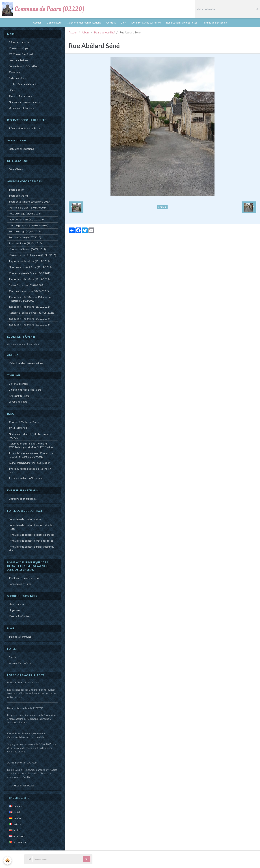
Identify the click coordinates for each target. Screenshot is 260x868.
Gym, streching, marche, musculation (30, 463)
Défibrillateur (54, 23)
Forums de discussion (215, 23)
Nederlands (17, 836)
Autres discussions (20, 663)
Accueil (37, 23)
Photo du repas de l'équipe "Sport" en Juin (30, 471)
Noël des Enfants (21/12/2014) (26, 220)
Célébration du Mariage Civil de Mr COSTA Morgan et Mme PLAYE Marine (31, 446)
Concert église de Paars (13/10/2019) (30, 274)
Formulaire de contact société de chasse (32, 535)
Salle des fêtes (17, 78)
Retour (162, 208)
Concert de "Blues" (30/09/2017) (27, 250)
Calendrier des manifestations (84, 23)
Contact (111, 23)
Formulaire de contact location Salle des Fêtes (31, 527)
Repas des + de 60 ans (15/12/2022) (29, 307)
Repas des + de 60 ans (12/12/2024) (29, 325)
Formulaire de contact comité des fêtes (31, 541)
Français (15, 806)
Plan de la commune (20, 637)
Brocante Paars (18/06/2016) (25, 244)
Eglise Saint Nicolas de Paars (25, 390)
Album (86, 33)
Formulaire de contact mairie (25, 519)
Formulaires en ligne (20, 584)
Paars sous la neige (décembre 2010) (30, 202)
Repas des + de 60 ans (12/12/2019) (29, 279)
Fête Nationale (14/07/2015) (25, 238)
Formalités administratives (24, 66)
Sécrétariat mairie (19, 43)
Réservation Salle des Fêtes (182, 23)
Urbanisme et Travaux (21, 108)
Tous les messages (22, 786)
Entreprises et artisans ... (23, 499)
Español (15, 818)
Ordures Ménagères (20, 96)
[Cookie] (8, 860)
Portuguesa (17, 842)
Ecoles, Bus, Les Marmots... (24, 84)
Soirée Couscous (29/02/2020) (26, 285)
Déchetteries (17, 90)
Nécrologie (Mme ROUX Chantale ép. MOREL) (30, 436)
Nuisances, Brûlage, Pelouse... (26, 102)
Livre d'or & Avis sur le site (146, 23)
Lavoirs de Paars (18, 402)
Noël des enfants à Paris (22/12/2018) (30, 268)
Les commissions (19, 60)
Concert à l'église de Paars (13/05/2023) (32, 313)
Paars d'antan (17, 190)
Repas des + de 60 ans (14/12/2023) (29, 319)
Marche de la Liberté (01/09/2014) (28, 208)
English (15, 812)
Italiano (15, 824)
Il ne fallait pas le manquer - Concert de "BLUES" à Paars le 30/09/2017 (31, 455)
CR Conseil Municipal (21, 55)
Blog (124, 23)
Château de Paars (19, 396)
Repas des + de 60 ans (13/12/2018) (29, 262)
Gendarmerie (16, 605)
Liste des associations (21, 149)
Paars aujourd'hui (105, 33)
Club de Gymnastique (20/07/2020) (29, 291)
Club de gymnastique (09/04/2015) (29, 226)
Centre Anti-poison (20, 617)
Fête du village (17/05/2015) (25, 232)
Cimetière (15, 72)
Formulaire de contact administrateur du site (32, 549)
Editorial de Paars (19, 384)
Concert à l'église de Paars (24, 422)
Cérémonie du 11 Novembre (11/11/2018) (32, 256)
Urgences (15, 611)
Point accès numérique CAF (25, 578)
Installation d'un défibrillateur (26, 479)
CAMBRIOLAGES (19, 428)
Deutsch (16, 830)
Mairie (12, 657)
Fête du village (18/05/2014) (25, 214)
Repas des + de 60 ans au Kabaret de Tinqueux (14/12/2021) (30, 299)
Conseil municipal (19, 49)
